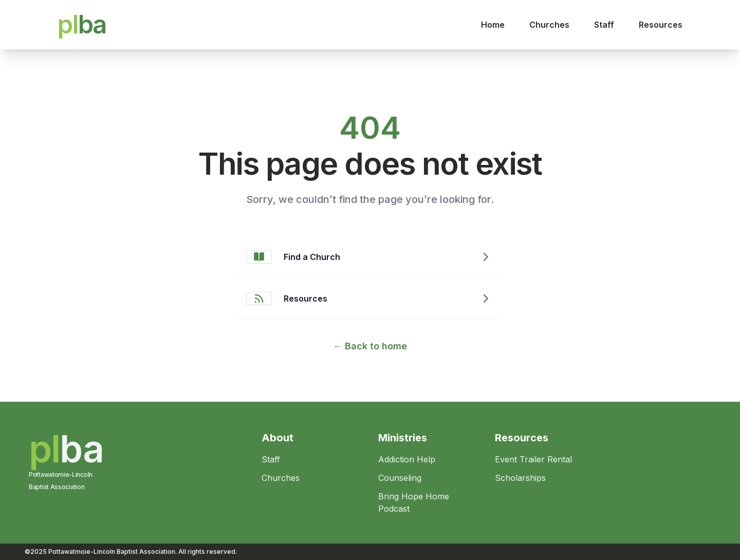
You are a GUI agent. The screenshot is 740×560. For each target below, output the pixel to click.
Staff (604, 25)
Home (493, 25)
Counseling (400, 478)
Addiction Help (407, 459)
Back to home (370, 346)
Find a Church (312, 257)
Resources (661, 25)
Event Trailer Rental (533, 459)
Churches (549, 25)
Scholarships (520, 478)
